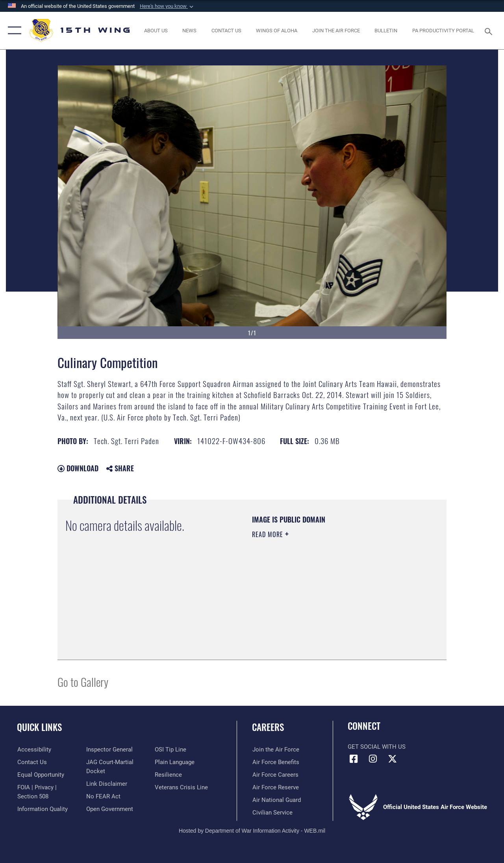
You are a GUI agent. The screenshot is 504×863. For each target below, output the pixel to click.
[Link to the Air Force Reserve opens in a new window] (275, 787)
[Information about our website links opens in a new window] (106, 783)
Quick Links (39, 727)
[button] (167, 6)
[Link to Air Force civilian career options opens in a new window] (272, 813)
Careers (268, 727)
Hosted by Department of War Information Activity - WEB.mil (252, 831)
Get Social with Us (377, 747)
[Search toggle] (490, 31)
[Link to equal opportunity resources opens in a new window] (40, 775)
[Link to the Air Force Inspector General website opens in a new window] (109, 750)
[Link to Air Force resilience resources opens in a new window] (168, 775)
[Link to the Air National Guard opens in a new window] (276, 800)
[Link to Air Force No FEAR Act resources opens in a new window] (103, 796)
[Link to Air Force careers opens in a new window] (275, 775)
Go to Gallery (83, 682)
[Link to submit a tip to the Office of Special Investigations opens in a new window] (170, 750)
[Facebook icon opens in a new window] (354, 759)
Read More (269, 534)
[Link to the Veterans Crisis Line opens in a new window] (181, 787)
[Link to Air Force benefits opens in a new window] (275, 762)
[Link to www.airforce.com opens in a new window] (275, 750)
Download (78, 468)
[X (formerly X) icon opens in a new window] (392, 759)
